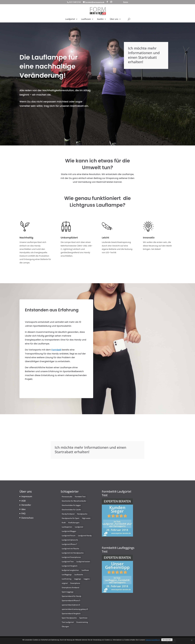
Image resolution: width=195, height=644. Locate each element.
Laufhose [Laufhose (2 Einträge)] (85, 570)
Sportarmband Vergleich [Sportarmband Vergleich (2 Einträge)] (71, 613)
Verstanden (167, 640)
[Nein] (192, 640)
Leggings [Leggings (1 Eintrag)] (78, 579)
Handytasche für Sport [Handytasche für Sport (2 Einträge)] (71, 518)
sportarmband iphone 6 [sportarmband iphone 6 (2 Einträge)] (71, 605)
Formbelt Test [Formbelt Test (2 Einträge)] (80, 497)
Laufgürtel (70, 19)
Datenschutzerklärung (153, 640)
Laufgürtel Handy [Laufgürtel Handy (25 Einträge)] (85, 536)
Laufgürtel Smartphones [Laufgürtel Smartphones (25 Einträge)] (71, 557)
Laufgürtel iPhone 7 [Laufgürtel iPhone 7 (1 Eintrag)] (69, 544)
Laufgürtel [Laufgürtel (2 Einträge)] (79, 527)
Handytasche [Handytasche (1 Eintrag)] (82, 514)
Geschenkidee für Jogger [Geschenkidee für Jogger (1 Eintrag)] (71, 505)
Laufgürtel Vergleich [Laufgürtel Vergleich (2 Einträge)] (70, 566)
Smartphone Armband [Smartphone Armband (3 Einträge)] (70, 588)
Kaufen (100, 19)
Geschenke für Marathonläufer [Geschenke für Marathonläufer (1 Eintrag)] (74, 501)
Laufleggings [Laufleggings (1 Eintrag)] (67, 575)
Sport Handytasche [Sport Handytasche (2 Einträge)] (69, 618)
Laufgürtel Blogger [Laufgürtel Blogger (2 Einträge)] (69, 531)
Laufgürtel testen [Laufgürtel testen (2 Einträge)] (83, 562)
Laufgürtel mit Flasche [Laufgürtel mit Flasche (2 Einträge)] (70, 549)
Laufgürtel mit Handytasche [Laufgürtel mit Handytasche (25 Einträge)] (73, 553)
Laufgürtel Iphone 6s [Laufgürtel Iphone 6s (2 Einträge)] (70, 540)
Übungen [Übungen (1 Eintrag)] (65, 626)
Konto (126, 2)
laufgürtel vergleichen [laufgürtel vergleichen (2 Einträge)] (70, 570)
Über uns (114, 19)
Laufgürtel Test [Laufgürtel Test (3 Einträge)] (68, 562)
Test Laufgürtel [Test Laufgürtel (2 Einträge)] (68, 622)
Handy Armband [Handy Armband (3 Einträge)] (68, 514)
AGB (23, 501)
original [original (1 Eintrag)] (65, 583)
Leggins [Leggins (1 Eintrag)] (87, 579)
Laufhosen (86, 19)
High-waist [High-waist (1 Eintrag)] (86, 518)
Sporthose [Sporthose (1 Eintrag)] (83, 618)
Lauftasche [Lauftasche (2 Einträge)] (79, 575)
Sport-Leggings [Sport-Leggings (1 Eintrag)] (68, 592)
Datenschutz (27, 518)
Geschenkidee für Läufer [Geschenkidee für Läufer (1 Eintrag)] (71, 510)
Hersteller (26, 505)
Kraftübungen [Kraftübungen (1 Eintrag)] (74, 523)
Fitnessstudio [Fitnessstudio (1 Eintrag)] (67, 497)
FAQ (23, 513)
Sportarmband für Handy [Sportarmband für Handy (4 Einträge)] (71, 596)
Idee (23, 509)
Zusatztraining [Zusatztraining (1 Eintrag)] (82, 622)
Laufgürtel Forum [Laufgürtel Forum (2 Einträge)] (69, 536)
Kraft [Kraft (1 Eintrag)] (64, 523)
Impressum (27, 496)
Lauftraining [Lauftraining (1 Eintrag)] (67, 579)
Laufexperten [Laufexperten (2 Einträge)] (67, 527)
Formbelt (56, 350)
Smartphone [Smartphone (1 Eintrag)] (75, 583)
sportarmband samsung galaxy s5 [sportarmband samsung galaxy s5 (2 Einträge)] (75, 609)
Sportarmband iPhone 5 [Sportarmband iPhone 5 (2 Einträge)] (71, 600)
